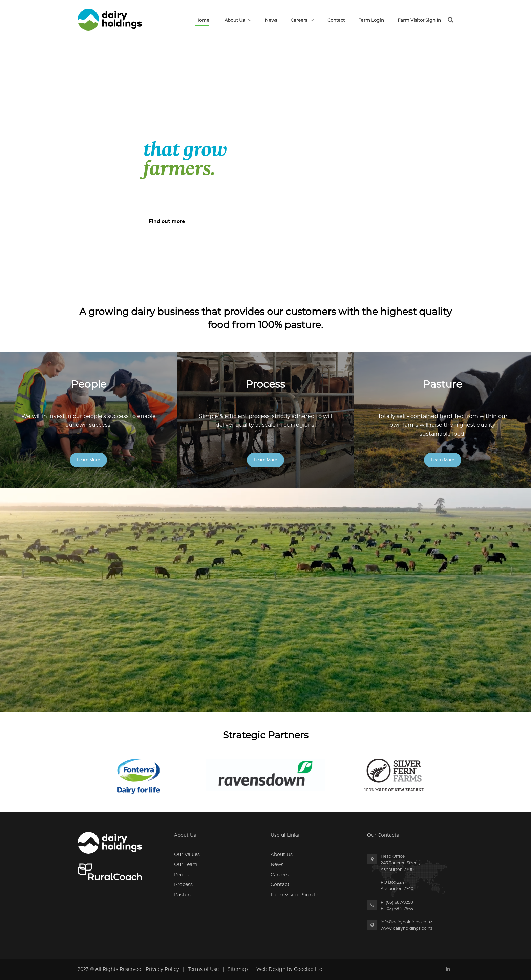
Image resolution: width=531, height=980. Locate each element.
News (271, 20)
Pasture (183, 895)
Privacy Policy (162, 969)
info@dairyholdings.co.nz (406, 922)
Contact (336, 20)
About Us (235, 20)
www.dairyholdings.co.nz (407, 928)
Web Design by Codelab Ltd (289, 969)
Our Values (187, 854)
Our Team (186, 864)
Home (202, 20)
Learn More (88, 460)
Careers (299, 20)
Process (183, 884)
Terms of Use (203, 969)
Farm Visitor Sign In (419, 20)
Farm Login (371, 20)
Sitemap (238, 969)
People (182, 875)
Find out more (167, 222)
